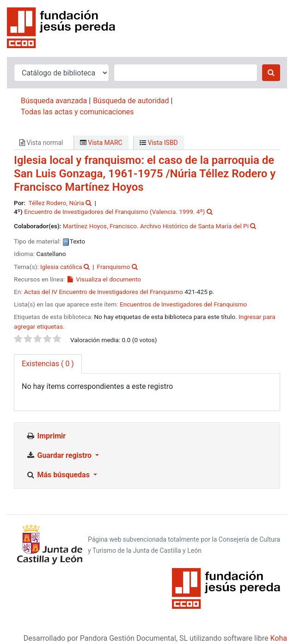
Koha (279, 638)
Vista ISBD (159, 143)
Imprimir (46, 436)
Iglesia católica (61, 267)
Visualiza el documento (104, 279)
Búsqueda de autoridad (131, 101)
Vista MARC (101, 143)
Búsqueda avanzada (54, 101)
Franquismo (114, 267)
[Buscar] (271, 73)
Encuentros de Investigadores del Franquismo (183, 304)
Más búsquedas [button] (59, 475)
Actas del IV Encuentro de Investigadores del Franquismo (104, 292)
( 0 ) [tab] (48, 364)
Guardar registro (60, 455)
